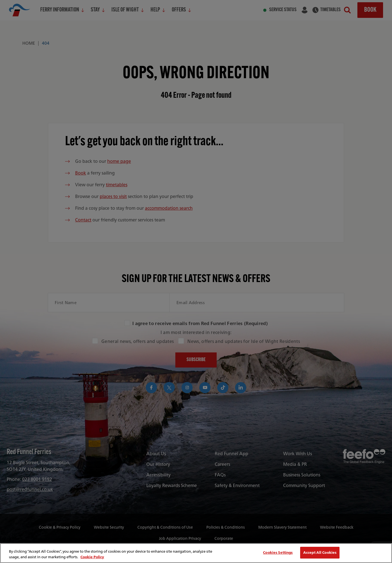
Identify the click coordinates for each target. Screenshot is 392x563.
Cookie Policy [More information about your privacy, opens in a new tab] (92, 557)
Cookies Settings (278, 553)
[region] (196, 553)
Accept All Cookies (320, 553)
